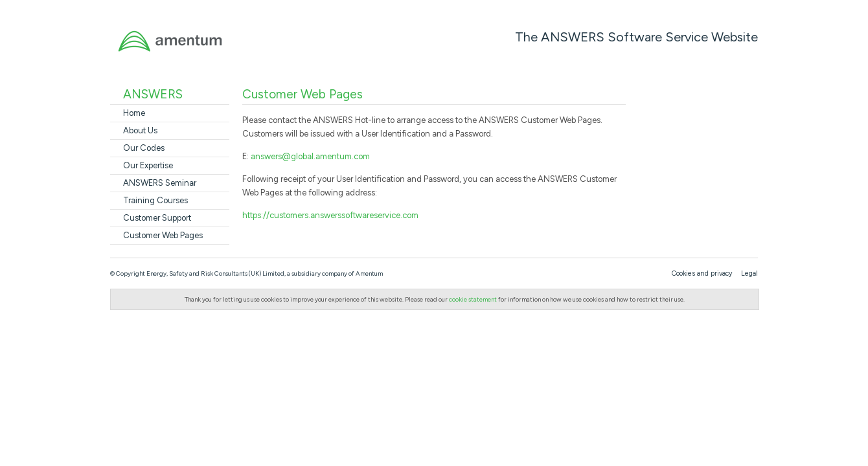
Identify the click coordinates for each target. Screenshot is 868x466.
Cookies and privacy (702, 273)
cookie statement (473, 299)
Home (134, 113)
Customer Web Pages (163, 235)
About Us (140, 130)
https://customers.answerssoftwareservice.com (330, 215)
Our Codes (144, 148)
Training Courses (155, 200)
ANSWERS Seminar (160, 183)
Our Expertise (148, 165)
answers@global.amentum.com (310, 156)
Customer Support (157, 218)
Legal (749, 273)
